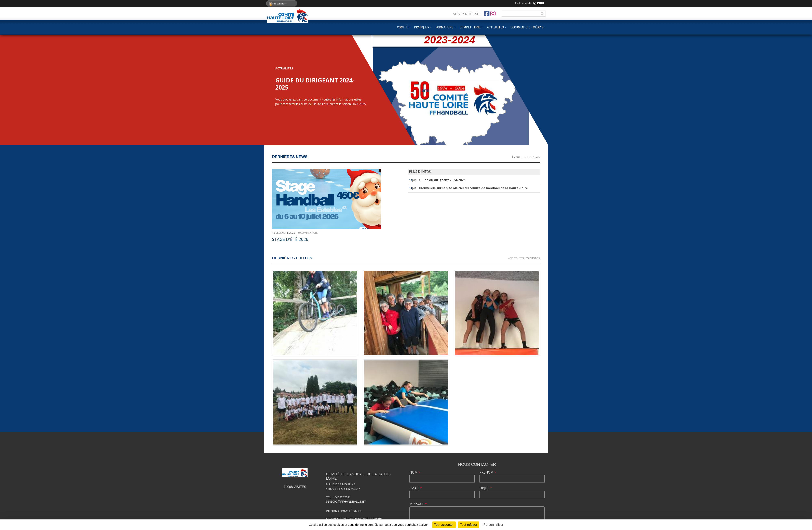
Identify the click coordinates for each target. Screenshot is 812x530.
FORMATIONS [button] (444, 27)
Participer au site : (529, 3)
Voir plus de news (528, 157)
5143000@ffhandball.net (346, 502)
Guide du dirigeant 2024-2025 (442, 180)
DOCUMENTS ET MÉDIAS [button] (527, 27)
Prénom (488, 472)
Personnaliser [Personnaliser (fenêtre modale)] (493, 525)
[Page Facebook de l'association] (487, 14)
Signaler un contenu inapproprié (354, 519)
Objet (486, 488)
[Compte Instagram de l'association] (493, 14)
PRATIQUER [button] (422, 27)
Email (416, 488)
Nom (415, 472)
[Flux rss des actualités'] (513, 157)
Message (418, 504)
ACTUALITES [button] (495, 27)
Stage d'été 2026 (290, 239)
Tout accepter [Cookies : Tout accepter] (444, 525)
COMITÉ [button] (402, 27)
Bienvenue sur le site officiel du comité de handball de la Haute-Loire (473, 188)
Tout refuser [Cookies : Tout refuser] (469, 525)
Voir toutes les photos (524, 258)
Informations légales (344, 511)
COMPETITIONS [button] (470, 27)
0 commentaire (308, 233)
